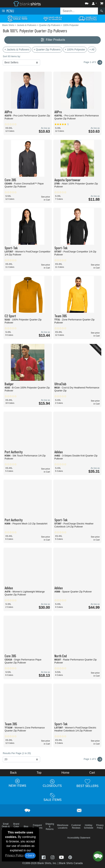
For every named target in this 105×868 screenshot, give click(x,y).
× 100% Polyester (75, 50)
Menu (8, 11)
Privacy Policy (14, 855)
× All (92, 50)
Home (65, 773)
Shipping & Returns (50, 827)
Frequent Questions (37, 827)
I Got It (30, 855)
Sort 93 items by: (12, 56)
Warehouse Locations (63, 827)
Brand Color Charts (16, 827)
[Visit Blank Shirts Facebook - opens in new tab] (44, 857)
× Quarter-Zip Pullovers (47, 50)
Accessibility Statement (79, 838)
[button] (87, 3)
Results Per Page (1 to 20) (17, 753)
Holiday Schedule (89, 827)
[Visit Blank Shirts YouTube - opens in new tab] (62, 857)
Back (13, 773)
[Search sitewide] (79, 11)
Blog (26, 827)
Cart (92, 773)
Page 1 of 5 (93, 759)
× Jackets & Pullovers (17, 50)
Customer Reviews (76, 827)
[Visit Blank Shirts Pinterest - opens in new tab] (70, 857)
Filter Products (52, 40)
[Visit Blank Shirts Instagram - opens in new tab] (53, 857)
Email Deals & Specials (6, 827)
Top (39, 773)
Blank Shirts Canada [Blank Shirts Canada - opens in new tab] (71, 863)
